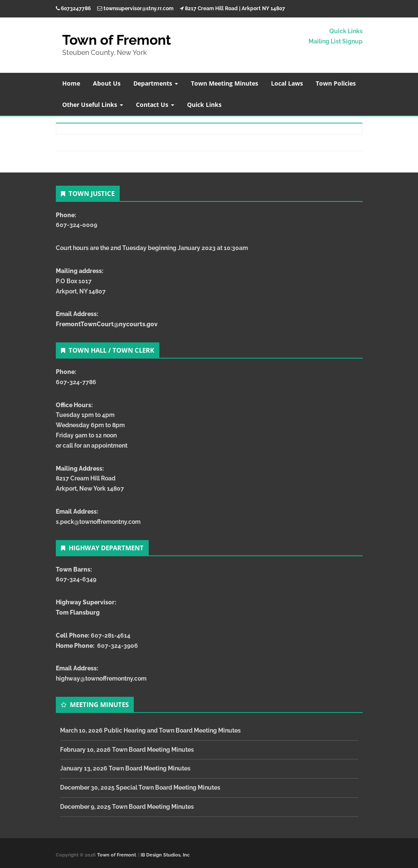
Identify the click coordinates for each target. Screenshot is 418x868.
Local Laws (287, 83)
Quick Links (346, 31)
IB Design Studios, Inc (165, 855)
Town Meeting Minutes (225, 83)
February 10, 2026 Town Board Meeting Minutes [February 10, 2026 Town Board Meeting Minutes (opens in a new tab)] (127, 750)
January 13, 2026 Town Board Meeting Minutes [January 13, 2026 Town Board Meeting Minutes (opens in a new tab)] (125, 768)
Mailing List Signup (336, 41)
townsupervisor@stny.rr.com (138, 9)
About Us (107, 83)
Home (71, 83)
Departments (156, 83)
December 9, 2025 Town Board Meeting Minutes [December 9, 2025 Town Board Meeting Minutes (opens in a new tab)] (127, 807)
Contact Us (155, 105)
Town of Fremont (117, 40)
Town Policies (336, 83)
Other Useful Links (93, 105)
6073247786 (76, 9)
